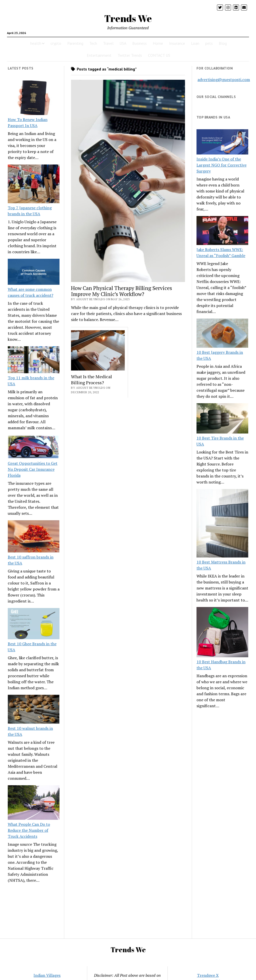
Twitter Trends (130, 55)
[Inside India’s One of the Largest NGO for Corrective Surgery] (222, 142)
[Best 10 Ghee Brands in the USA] (34, 624)
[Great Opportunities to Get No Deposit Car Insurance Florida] (34, 447)
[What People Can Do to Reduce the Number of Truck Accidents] (34, 803)
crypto (56, 43)
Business (139, 43)
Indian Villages (47, 975)
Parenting (75, 43)
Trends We (128, 18)
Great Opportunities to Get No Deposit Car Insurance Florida (33, 469)
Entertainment (99, 55)
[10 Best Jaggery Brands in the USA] (222, 334)
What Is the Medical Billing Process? (91, 379)
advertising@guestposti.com (224, 79)
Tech (93, 43)
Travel (108, 43)
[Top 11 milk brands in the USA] (34, 360)
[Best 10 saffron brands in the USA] (34, 537)
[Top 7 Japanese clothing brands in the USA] (34, 185)
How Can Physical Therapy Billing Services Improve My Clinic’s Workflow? (121, 291)
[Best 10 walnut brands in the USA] (34, 710)
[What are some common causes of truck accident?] (34, 272)
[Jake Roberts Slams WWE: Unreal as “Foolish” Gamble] (222, 231)
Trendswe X (208, 975)
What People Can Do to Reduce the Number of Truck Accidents (29, 830)
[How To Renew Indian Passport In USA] (34, 98)
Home (158, 43)
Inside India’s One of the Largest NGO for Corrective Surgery (221, 165)
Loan (195, 43)
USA (123, 43)
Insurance (177, 43)
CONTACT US (159, 55)
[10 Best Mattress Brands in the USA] (222, 524)
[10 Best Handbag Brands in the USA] (222, 633)
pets (209, 43)
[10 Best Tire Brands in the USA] (222, 419)
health (36, 43)
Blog (223, 43)
